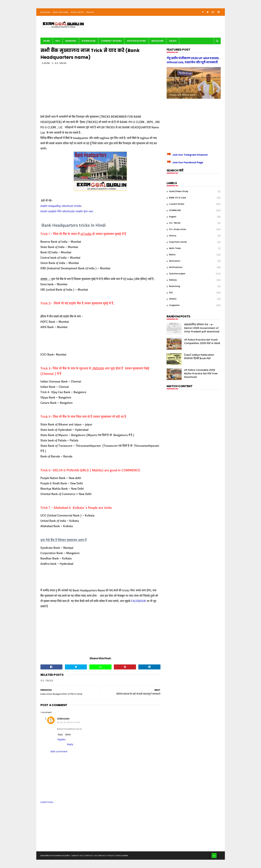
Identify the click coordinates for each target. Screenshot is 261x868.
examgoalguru (62, 856)
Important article (178, 242)
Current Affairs (112, 41)
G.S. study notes (178, 229)
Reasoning (175, 286)
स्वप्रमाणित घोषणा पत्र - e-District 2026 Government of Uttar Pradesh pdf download (202, 328)
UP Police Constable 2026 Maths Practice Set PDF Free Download (201, 373)
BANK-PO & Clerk (178, 198)
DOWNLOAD (175, 210)
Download (89, 41)
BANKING (71, 41)
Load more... (47, 802)
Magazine (45, 12)
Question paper (177, 274)
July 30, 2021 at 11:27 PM (69, 722)
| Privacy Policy (106, 856)
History (173, 236)
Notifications (137, 41)
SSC (58, 41)
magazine (174, 305)
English (90, 12)
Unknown (63, 719)
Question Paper (60, 12)
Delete (68, 735)
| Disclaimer (122, 856)
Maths (172, 255)
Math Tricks (175, 248)
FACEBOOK (138, 601)
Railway (173, 280)
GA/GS (173, 41)
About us (77, 856)
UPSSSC (173, 299)
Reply (60, 735)
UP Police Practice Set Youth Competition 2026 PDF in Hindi (202, 341)
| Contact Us (90, 856)
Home (47, 41)
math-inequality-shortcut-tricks (61, 206)
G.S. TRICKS (61, 63)
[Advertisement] (101, 91)
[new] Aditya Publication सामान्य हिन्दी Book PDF (199, 357)
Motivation (175, 261)
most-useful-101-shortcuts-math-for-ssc (67, 211)
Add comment (59, 751)
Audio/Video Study (179, 191)
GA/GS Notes (77, 12)
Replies (62, 740)
